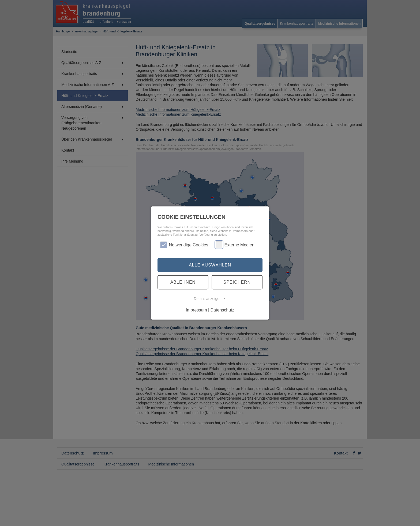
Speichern (237, 282)
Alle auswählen (210, 265)
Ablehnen (183, 282)
